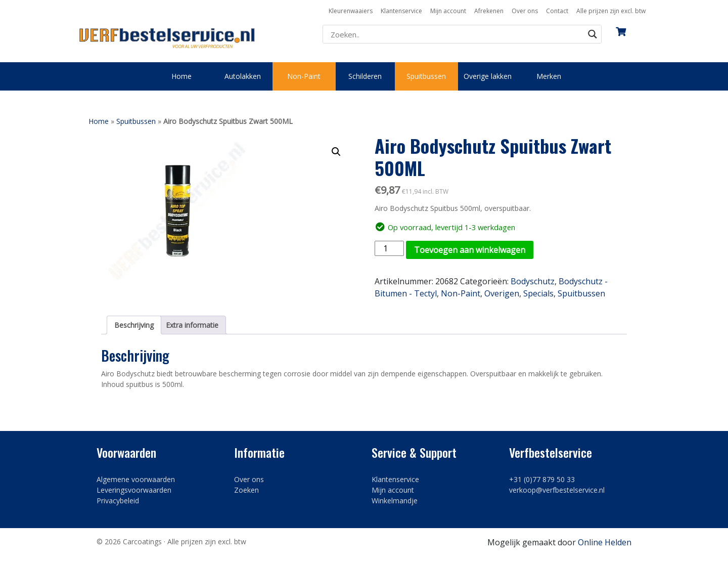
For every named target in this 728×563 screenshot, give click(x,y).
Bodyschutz (533, 281)
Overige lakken (488, 76)
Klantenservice (401, 11)
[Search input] (456, 34)
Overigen (502, 293)
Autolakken (243, 76)
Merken (549, 76)
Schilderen (365, 76)
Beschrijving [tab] (134, 325)
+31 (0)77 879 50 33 (542, 479)
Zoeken (246, 490)
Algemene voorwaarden (136, 479)
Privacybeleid (118, 501)
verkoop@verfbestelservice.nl (557, 490)
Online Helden (605, 542)
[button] (336, 152)
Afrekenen (489, 11)
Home (181, 76)
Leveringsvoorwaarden (134, 490)
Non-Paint (304, 76)
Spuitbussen (426, 76)
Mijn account (448, 11)
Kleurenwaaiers (351, 11)
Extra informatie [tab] (192, 325)
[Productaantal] (389, 248)
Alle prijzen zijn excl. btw (611, 11)
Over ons (525, 11)
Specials (538, 293)
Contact (557, 11)
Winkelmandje (395, 501)
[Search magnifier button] (592, 34)
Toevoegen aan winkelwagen (470, 250)
